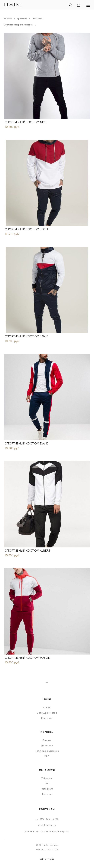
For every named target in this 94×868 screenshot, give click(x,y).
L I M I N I (13, 5)
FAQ (47, 756)
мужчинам (22, 18)
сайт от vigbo (47, 859)
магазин (8, 18)
